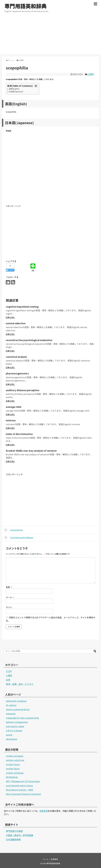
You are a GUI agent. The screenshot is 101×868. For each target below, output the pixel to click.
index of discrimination (19, 434)
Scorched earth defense (19, 537)
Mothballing (12, 777)
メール (10, 597)
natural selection (16, 323)
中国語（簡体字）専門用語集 (20, 835)
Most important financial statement (23, 794)
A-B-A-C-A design (14, 730)
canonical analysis (16, 357)
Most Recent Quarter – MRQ (20, 790)
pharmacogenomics (17, 373)
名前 (9, 587)
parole (9, 735)
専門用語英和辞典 (26, 6)
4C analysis (11, 705)
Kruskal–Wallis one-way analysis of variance (31, 451)
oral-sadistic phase (15, 726)
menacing (11, 714)
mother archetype (15, 773)
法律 (8, 680)
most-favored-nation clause (19, 785)
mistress (11, 420)
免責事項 (44, 811)
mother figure (13, 769)
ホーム (46, 859)
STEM (9, 671)
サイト (9, 607)
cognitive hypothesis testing (22, 307)
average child (13, 407)
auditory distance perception (23, 390)
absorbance (12, 739)
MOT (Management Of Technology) (23, 781)
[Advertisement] (50, 36)
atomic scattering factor (18, 709)
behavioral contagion (16, 701)
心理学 (91, 74)
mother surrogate (15, 756)
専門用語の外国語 (14, 831)
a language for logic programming (22, 718)
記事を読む (10, 317)
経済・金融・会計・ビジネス (20, 684)
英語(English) (14, 89)
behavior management (17, 722)
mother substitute (15, 760)
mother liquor (13, 764)
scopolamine (13, 530)
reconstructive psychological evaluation (29, 340)
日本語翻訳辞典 (13, 839)
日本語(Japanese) (16, 92)
